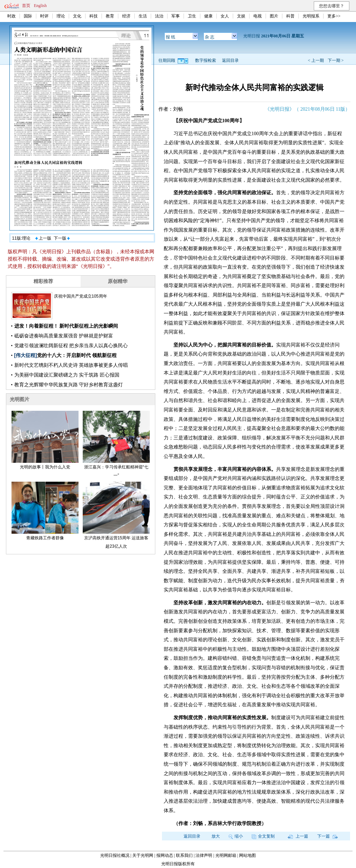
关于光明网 (143, 855)
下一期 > (336, 60)
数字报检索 (206, 60)
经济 (126, 16)
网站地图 (247, 855)
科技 (94, 16)
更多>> (334, 16)
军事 (176, 16)
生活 (143, 16)
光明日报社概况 (115, 855)
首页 (26, 6)
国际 (28, 16)
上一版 (43, 238)
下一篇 (328, 836)
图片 (274, 16)
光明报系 (311, 16)
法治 (159, 16)
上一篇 (298, 836)
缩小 (236, 836)
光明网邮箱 (226, 855)
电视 (258, 16)
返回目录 (230, 60)
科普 (290, 16)
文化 (77, 16)
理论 (61, 16)
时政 (12, 16)
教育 (110, 16)
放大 (216, 836)
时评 (44, 16)
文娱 (241, 16)
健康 (208, 16)
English (40, 6)
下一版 (62, 238)
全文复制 (263, 836)
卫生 (192, 16)
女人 (225, 16)
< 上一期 (316, 60)
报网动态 (165, 855)
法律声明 (204, 855)
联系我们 (184, 855)
